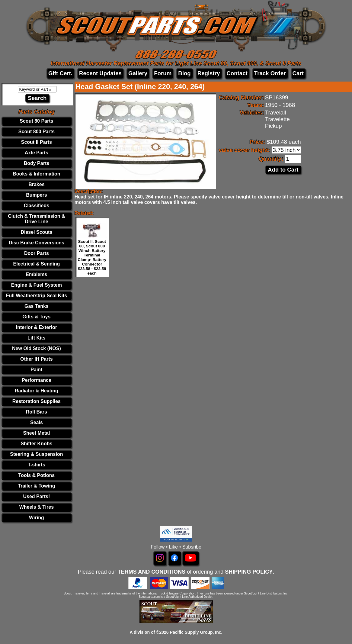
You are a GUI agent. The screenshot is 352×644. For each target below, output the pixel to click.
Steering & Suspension (36, 454)
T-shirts (37, 465)
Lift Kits (37, 338)
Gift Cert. (60, 73)
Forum (163, 73)
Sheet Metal (36, 433)
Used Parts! (36, 496)
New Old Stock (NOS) (37, 348)
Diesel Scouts (36, 232)
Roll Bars (37, 412)
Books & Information (36, 174)
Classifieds (37, 206)
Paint (36, 370)
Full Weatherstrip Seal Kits (37, 296)
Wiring (37, 518)
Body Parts (37, 163)
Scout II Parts (37, 142)
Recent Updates (100, 73)
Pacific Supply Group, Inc (196, 632)
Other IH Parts (37, 359)
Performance (37, 380)
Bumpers (36, 195)
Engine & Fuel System (37, 285)
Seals (37, 422)
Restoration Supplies (37, 401)
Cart (298, 73)
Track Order (270, 73)
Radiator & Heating (37, 391)
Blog (184, 73)
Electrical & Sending (37, 264)
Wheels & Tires (37, 507)
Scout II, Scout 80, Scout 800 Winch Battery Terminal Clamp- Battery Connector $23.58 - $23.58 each (92, 257)
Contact (237, 73)
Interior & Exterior (37, 327)
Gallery (138, 73)
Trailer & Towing (36, 486)
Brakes (36, 184)
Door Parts (37, 253)
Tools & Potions (37, 475)
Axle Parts (37, 153)
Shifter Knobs (36, 444)
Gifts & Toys (36, 317)
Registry (209, 73)
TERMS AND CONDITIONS (152, 572)
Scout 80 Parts (36, 121)
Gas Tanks (37, 306)
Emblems (36, 274)
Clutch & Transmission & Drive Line (36, 219)
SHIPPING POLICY (249, 572)
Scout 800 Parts (37, 132)
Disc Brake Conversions (37, 243)
